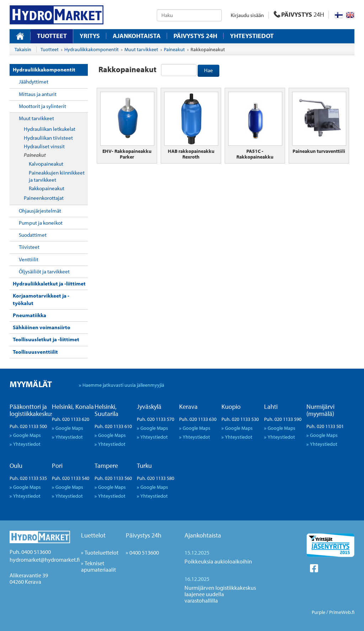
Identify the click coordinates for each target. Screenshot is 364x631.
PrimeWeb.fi (342, 612)
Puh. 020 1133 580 (156, 478)
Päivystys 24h (144, 535)
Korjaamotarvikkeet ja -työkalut (41, 299)
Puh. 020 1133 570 (156, 419)
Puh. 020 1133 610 (113, 426)
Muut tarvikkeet (36, 118)
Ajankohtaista (137, 36)
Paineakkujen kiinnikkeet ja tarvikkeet (57, 176)
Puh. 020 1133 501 (325, 426)
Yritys (90, 36)
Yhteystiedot (252, 36)
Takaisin (23, 49)
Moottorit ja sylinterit (42, 106)
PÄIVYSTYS (299, 14)
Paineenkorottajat (44, 198)
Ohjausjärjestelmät (40, 211)
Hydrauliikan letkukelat (50, 129)
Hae (208, 70)
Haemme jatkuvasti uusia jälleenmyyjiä (123, 385)
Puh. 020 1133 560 (113, 478)
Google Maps (27, 435)
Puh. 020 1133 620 (71, 419)
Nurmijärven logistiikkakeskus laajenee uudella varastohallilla (220, 594)
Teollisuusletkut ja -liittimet (46, 339)
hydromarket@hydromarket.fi (45, 560)
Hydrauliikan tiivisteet (48, 138)
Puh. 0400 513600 (30, 552)
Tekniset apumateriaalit (98, 566)
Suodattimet (33, 235)
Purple (318, 612)
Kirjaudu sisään (247, 15)
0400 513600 (144, 552)
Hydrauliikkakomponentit (44, 69)
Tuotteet (52, 36)
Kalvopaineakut (46, 164)
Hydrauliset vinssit (44, 146)
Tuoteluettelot (101, 552)
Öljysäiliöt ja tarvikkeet (44, 271)
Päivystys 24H (195, 36)
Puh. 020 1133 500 (28, 426)
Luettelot (93, 535)
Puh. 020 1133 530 (240, 419)
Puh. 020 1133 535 (28, 478)
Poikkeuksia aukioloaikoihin (218, 561)
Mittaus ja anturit (38, 94)
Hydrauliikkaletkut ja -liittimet (49, 284)
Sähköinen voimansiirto (42, 327)
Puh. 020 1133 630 (198, 419)
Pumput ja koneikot (41, 223)
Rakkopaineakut (47, 188)
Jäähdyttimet (34, 82)
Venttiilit (29, 259)
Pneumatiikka (30, 315)
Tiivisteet (29, 247)
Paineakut (35, 155)
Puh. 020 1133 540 (71, 478)
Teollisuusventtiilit (35, 352)
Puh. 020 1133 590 (283, 419)
